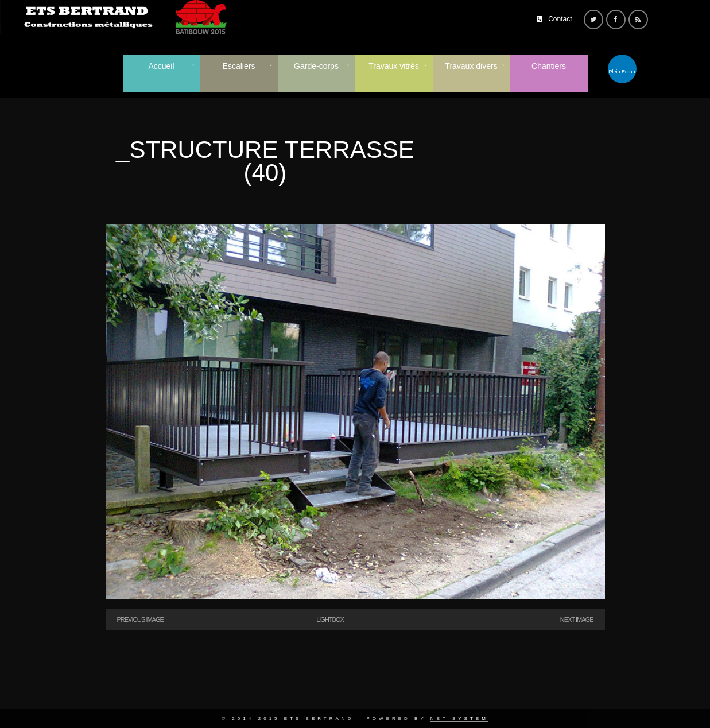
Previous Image (140, 619)
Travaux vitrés (393, 66)
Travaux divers (471, 66)
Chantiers (549, 66)
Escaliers (239, 66)
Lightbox (330, 619)
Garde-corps (316, 66)
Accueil (161, 66)
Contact (560, 19)
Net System (459, 719)
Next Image (577, 619)
